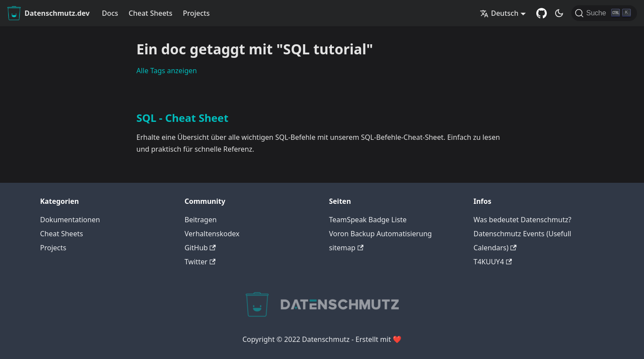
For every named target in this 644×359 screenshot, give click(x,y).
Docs (110, 13)
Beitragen (201, 220)
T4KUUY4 (493, 262)
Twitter (200, 262)
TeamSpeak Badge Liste (368, 220)
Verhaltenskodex (212, 234)
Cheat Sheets (151, 13)
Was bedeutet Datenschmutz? (523, 220)
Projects (196, 13)
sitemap (347, 248)
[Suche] (604, 13)
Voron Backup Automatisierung (381, 234)
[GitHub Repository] (542, 13)
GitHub (200, 248)
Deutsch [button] (499, 13)
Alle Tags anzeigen (167, 71)
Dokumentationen (70, 220)
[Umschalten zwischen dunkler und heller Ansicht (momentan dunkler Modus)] (559, 13)
